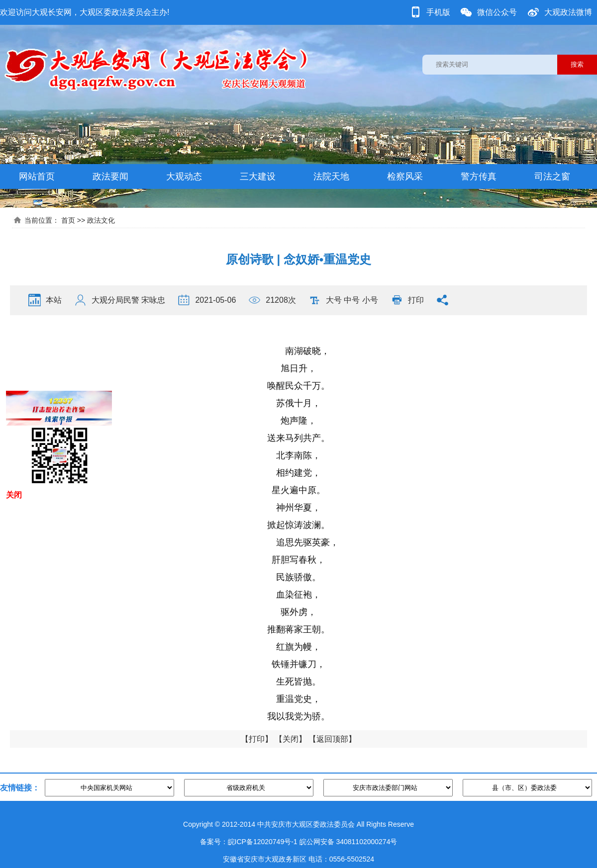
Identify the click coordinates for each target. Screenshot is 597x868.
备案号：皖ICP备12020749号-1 (249, 842)
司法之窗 (552, 176)
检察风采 (405, 176)
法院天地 (331, 176)
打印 (416, 300)
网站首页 (37, 176)
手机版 (438, 12)
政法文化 (101, 220)
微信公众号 (497, 12)
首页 (68, 220)
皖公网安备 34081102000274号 (348, 842)
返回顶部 (332, 739)
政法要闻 (110, 176)
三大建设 (258, 176)
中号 (352, 300)
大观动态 (184, 176)
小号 (370, 300)
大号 (334, 300)
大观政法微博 (568, 12)
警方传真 (479, 176)
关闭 (291, 739)
